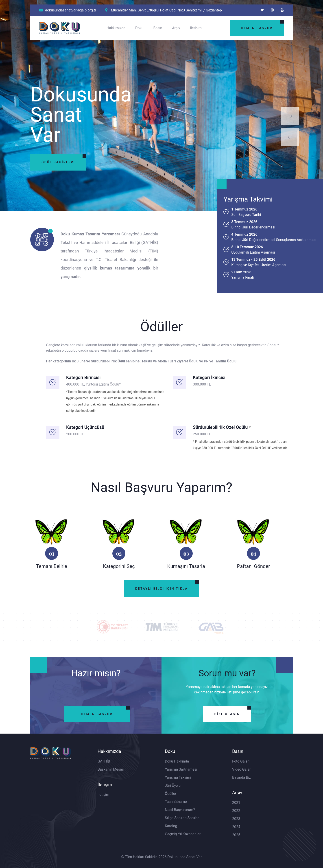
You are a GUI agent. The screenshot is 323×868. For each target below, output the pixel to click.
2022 (236, 811)
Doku (139, 28)
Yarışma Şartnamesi (181, 769)
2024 (236, 827)
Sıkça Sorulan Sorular (182, 818)
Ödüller (171, 794)
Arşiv (176, 28)
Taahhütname (176, 802)
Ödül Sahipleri (58, 162)
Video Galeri (242, 769)
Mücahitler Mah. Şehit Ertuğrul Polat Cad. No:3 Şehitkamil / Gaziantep (164, 10)
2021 (236, 803)
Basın (158, 28)
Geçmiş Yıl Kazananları (183, 834)
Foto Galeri (241, 761)
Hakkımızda (116, 28)
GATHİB (104, 761)
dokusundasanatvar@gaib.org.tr (68, 10)
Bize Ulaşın (227, 714)
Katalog (171, 826)
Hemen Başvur (257, 28)
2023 (236, 819)
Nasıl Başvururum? (180, 810)
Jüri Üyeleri (174, 786)
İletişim (196, 28)
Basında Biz (241, 777)
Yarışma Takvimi (178, 777)
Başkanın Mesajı (111, 769)
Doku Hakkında (177, 761)
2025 (236, 835)
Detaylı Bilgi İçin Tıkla (162, 589)
